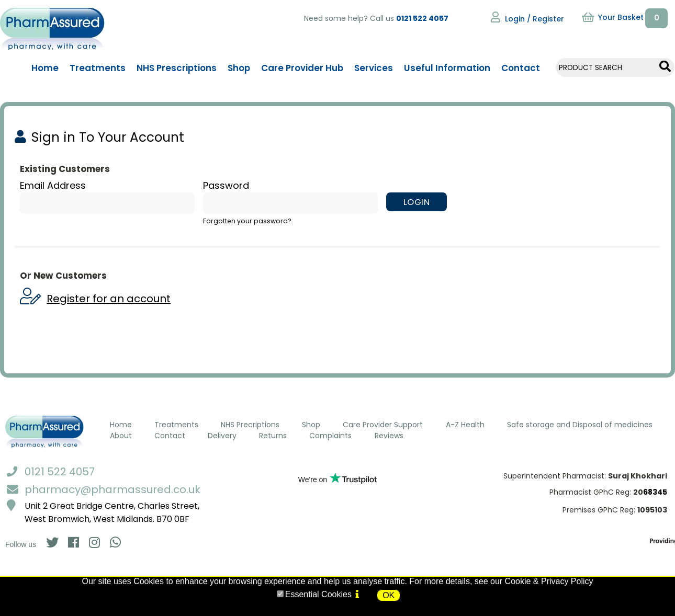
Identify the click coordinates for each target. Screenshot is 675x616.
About (121, 436)
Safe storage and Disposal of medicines (580, 425)
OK (389, 595)
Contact (170, 436)
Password (226, 185)
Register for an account (109, 299)
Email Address (53, 185)
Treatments (176, 425)
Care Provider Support (383, 425)
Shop (311, 425)
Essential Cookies (318, 594)
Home (121, 425)
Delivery (222, 436)
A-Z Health (465, 425)
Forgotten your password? (247, 221)
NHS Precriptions (250, 425)
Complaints (330, 436)
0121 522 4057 (422, 18)
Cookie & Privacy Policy (549, 581)
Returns (273, 436)
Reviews (389, 436)
